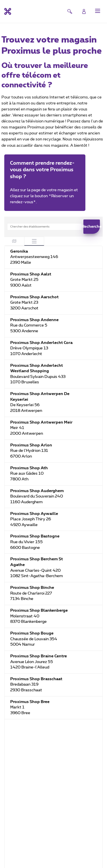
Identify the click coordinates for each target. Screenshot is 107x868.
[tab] (14, 241)
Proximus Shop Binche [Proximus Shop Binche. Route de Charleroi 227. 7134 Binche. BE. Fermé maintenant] (32, 588)
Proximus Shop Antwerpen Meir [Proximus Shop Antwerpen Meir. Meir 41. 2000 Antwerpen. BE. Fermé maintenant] (41, 422)
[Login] (84, 11)
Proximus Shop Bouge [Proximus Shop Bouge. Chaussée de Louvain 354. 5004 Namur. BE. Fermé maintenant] (32, 633)
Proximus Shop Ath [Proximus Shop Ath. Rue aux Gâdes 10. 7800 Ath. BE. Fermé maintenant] (29, 468)
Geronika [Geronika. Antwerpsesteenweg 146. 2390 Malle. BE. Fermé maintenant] (19, 251)
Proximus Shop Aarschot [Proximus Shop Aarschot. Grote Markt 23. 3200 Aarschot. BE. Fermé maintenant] (34, 297)
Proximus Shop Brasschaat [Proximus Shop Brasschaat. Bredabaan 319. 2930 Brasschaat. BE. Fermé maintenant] (36, 679)
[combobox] (45, 227)
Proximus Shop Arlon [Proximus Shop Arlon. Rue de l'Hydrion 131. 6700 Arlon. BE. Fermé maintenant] (31, 445)
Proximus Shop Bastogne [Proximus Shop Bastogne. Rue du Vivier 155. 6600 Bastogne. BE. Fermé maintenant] (35, 536)
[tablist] (24, 241)
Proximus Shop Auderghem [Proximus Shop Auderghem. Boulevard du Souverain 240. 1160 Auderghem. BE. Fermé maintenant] (37, 491)
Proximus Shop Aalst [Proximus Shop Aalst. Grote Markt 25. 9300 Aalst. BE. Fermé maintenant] (31, 274)
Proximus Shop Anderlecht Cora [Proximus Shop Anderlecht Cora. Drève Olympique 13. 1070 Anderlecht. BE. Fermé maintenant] (41, 343)
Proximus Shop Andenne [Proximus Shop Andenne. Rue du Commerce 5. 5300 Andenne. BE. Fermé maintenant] (34, 320)
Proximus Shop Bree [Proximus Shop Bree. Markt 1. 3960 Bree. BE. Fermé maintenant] (30, 702)
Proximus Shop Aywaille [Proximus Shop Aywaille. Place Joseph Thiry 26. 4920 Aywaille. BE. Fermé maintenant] (34, 514)
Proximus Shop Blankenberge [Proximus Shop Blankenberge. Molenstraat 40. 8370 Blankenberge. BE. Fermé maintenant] (39, 611)
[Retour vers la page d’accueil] (8, 11)
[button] (98, 11)
